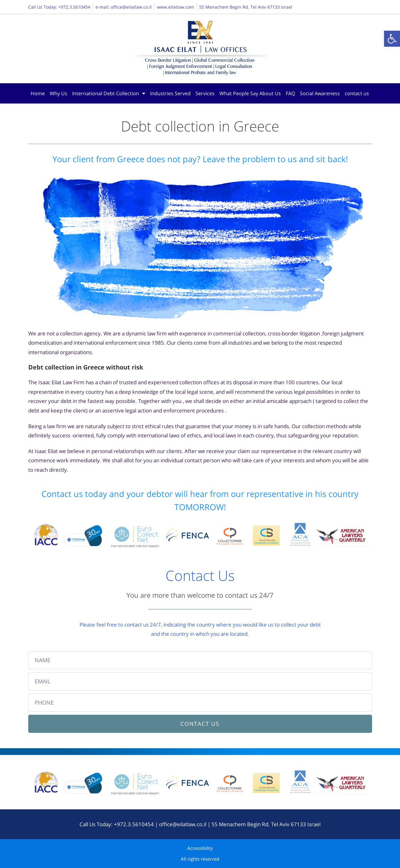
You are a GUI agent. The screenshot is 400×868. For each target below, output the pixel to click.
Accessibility (200, 848)
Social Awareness (320, 93)
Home (38, 93)
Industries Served (170, 93)
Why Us (58, 93)
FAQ (290, 93)
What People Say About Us (250, 93)
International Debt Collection (109, 93)
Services (205, 93)
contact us (357, 93)
